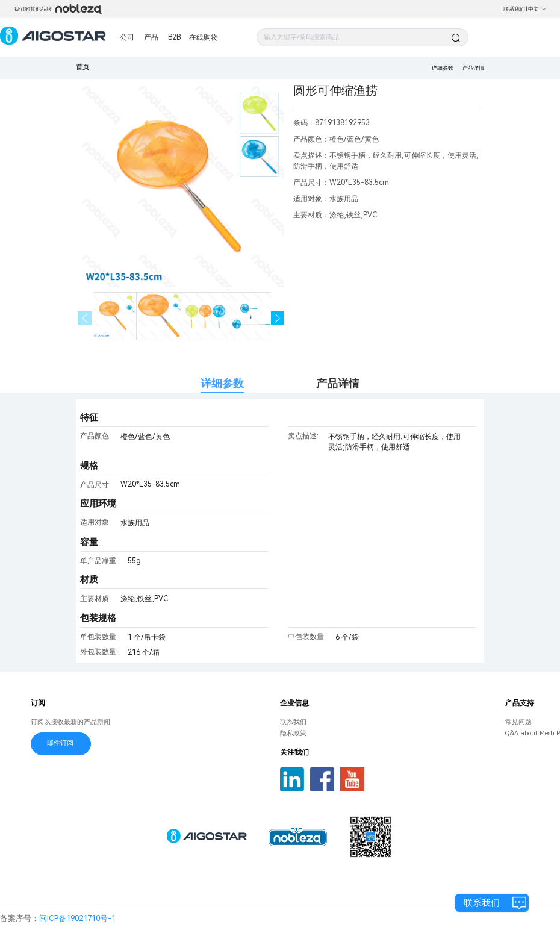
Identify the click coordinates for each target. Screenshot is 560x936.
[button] (278, 318)
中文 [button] (537, 9)
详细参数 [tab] (222, 383)
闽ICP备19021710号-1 (77, 918)
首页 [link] (82, 67)
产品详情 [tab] (338, 383)
